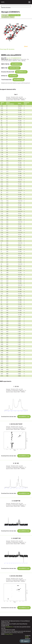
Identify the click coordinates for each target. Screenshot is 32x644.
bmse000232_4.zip (24, 531)
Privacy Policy (9, 634)
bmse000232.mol (21, 72)
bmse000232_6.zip (24, 608)
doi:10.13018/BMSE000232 (14, 58)
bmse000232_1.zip (24, 417)
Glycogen (5, 15)
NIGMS (27, 637)
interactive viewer (14, 68)
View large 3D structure (7, 49)
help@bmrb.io (9, 627)
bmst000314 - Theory (8, 17)
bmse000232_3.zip (24, 493)
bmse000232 (13, 76)
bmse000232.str (16, 64)
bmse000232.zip (19, 80)
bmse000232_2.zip (24, 456)
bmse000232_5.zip (24, 568)
